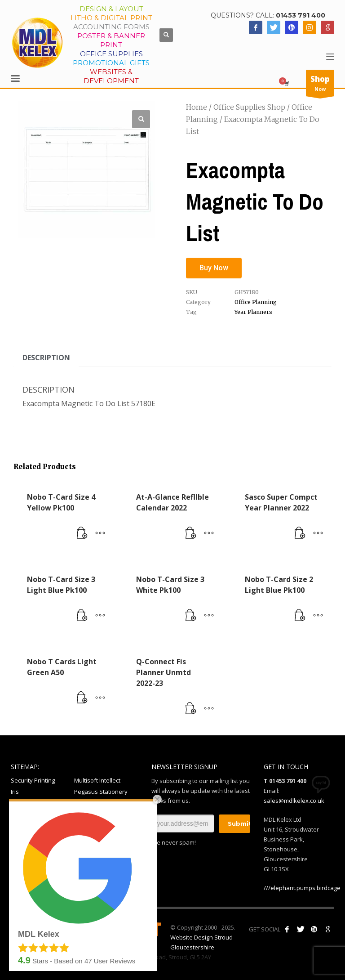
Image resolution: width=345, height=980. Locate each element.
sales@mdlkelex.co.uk (294, 801)
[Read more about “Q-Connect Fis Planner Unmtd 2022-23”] (191, 709)
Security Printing (33, 780)
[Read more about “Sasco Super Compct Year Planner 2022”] (300, 533)
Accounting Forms (111, 27)
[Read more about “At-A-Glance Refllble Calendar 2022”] (191, 533)
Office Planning (256, 302)
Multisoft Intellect (97, 780)
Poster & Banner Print (111, 40)
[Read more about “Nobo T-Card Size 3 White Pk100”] (191, 616)
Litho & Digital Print (111, 18)
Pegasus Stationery (101, 792)
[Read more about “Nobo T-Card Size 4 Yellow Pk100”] (82, 533)
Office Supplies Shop (249, 107)
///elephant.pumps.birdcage (302, 888)
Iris (15, 792)
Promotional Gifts (111, 63)
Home (197, 107)
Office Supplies (111, 54)
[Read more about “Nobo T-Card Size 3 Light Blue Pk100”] (82, 616)
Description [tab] (46, 358)
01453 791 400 (301, 15)
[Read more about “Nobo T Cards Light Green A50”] (82, 698)
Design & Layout (111, 9)
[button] (141, 119)
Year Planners (253, 312)
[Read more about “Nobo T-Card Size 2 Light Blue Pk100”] (300, 616)
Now (320, 85)
